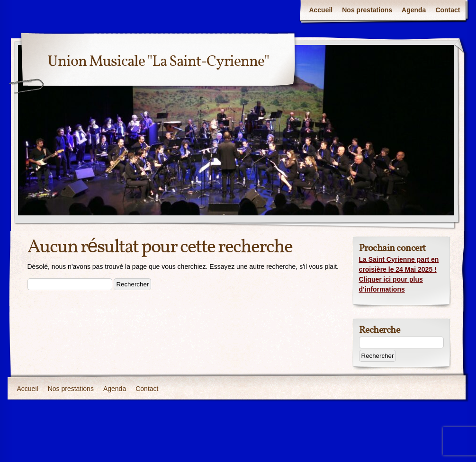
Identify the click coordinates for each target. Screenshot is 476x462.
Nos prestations (367, 10)
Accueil (321, 10)
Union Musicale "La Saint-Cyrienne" (158, 62)
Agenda (414, 10)
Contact (448, 10)
